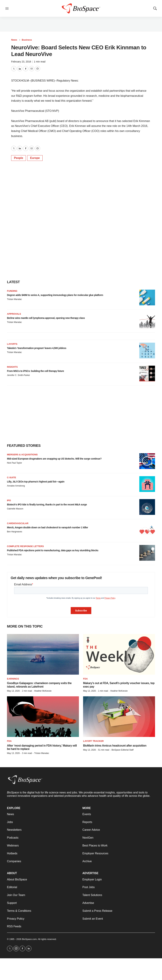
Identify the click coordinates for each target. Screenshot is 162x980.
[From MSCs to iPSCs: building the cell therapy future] (147, 373)
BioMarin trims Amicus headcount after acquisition (115, 746)
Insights (12, 367)
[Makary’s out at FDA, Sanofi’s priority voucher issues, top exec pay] (119, 654)
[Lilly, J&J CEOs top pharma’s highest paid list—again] (147, 484)
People (19, 158)
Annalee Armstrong (16, 486)
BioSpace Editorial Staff (123, 750)
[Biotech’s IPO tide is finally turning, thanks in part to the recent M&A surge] (147, 507)
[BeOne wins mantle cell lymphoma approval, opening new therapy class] (147, 320)
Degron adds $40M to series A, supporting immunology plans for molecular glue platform (55, 295)
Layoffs (12, 344)
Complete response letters (25, 546)
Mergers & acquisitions (22, 455)
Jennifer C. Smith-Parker (18, 375)
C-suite (12, 477)
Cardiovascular (18, 523)
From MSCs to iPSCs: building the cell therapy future (35, 371)
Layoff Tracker (93, 741)
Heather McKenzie (43, 691)
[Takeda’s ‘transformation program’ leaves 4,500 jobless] (147, 351)
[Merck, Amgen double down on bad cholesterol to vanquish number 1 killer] (147, 530)
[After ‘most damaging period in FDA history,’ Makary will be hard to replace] (43, 717)
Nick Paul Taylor (14, 463)
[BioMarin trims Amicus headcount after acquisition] (119, 717)
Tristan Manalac (14, 299)
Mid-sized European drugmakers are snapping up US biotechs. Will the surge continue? (54, 459)
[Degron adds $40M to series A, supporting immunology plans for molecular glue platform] (147, 297)
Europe (35, 158)
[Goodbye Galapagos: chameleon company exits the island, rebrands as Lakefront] (43, 654)
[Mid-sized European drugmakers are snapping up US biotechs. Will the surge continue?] (147, 461)
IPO (9, 500)
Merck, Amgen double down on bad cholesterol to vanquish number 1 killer (47, 527)
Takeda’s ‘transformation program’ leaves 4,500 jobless (37, 348)
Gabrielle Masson (15, 509)
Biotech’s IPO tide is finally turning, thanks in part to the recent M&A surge (47, 505)
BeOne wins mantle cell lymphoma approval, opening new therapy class (46, 318)
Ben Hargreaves (15, 532)
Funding (12, 291)
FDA (85, 679)
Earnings (13, 679)
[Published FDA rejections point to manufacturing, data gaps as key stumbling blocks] (147, 553)
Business (27, 40)
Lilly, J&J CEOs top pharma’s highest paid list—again (36, 482)
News (14, 40)
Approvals (14, 314)
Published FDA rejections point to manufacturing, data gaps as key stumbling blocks (53, 550)
